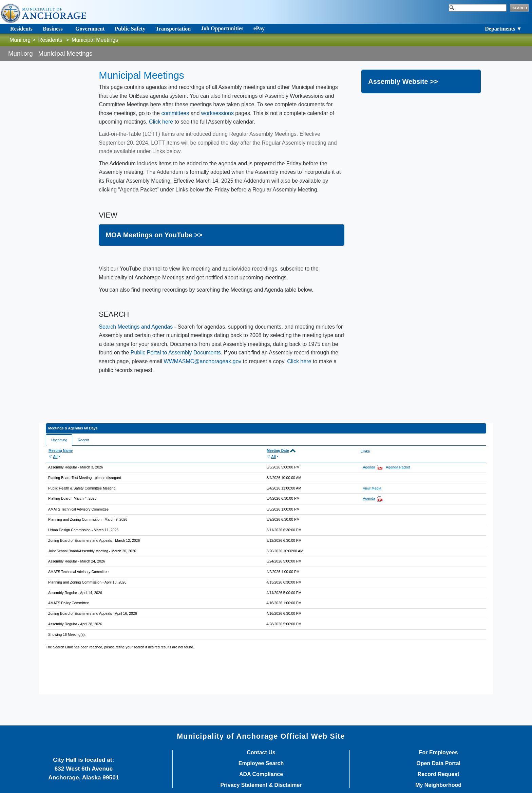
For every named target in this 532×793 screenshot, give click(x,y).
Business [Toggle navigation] (53, 29)
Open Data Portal (438, 763)
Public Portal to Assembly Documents (176, 353)
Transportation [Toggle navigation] (173, 29)
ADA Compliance (261, 774)
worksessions (217, 113)
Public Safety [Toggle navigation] (130, 29)
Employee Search (261, 763)
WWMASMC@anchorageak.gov (203, 361)
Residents (50, 40)
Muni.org (20, 40)
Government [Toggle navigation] (90, 29)
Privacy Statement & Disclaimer (261, 785)
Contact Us (261, 753)
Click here (161, 122)
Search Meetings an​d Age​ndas (136, 327)
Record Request (439, 774)
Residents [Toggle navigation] (21, 29)
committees (175, 113)
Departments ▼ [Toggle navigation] (503, 29)
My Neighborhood (438, 785)
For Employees (439, 753)
